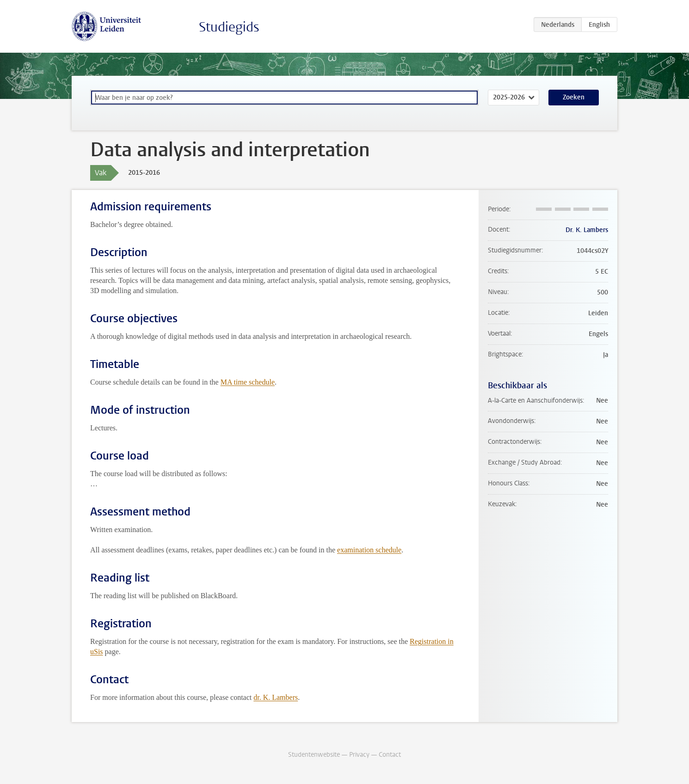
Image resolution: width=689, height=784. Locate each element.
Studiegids (229, 27)
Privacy (359, 755)
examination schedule (369, 550)
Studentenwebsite (314, 755)
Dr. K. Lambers (587, 230)
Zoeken (574, 97)
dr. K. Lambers (276, 697)
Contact (390, 755)
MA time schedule (248, 382)
